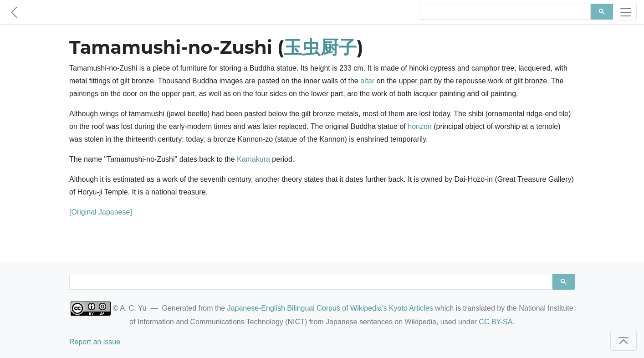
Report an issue (95, 342)
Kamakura (253, 159)
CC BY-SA (496, 322)
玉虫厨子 (320, 47)
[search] (504, 12)
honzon (420, 126)
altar (367, 81)
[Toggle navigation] (626, 12)
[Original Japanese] (101, 212)
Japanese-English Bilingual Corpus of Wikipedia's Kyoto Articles (330, 308)
